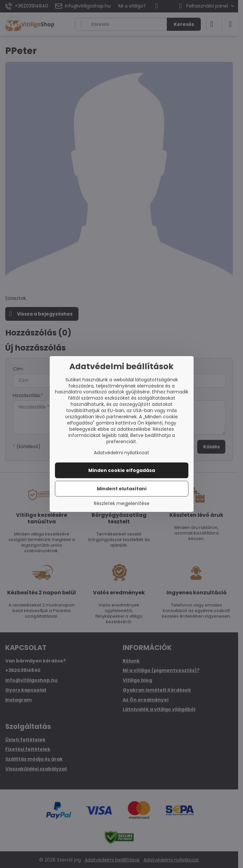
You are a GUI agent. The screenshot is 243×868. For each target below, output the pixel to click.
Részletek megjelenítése (122, 504)
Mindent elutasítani (122, 489)
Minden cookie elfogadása (122, 470)
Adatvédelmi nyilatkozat (121, 453)
